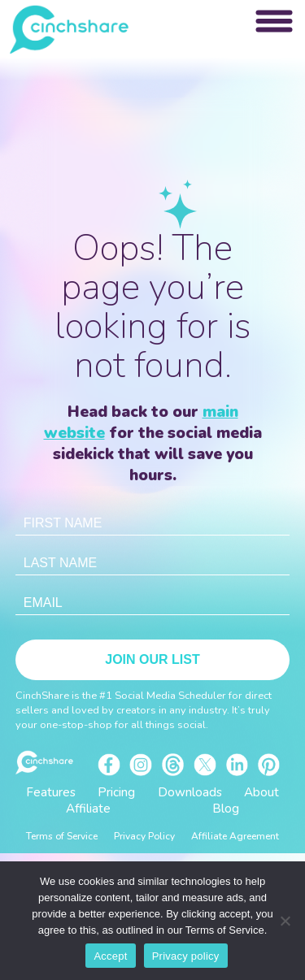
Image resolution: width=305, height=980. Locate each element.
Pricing (116, 792)
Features (51, 792)
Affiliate (88, 809)
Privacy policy (186, 956)
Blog (226, 809)
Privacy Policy (144, 836)
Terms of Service (62, 836)
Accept (110, 956)
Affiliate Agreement (235, 836)
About (261, 792)
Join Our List (152, 659)
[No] (285, 921)
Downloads (190, 792)
